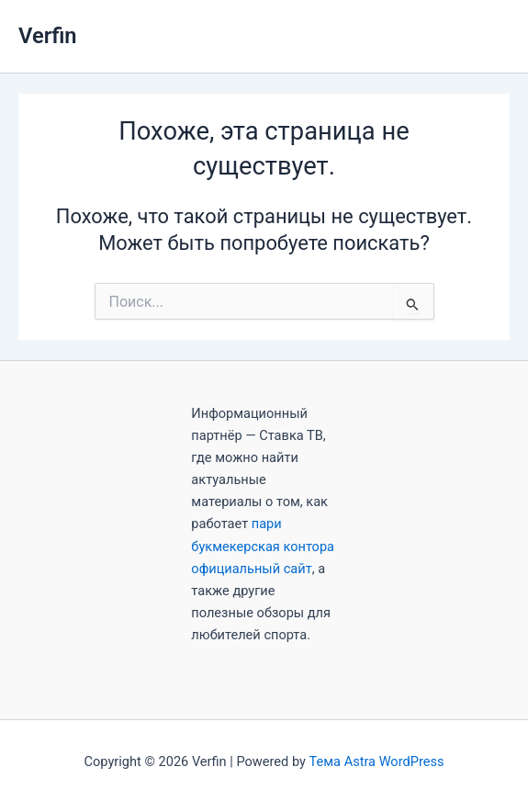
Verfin (48, 36)
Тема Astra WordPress (377, 761)
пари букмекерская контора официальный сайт (263, 546)
